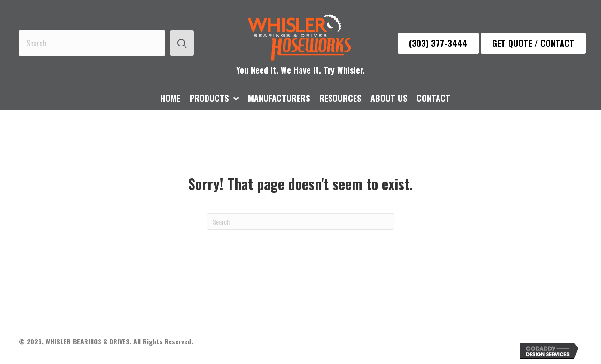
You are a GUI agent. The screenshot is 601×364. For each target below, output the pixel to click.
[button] (182, 43)
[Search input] (92, 43)
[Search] (300, 222)
